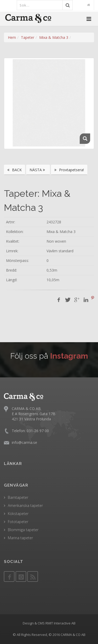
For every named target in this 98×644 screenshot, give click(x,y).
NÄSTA (38, 170)
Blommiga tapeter (23, 530)
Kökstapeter (18, 514)
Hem (12, 37)
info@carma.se (24, 442)
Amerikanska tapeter (25, 505)
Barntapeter (18, 497)
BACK (15, 170)
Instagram (69, 356)
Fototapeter (18, 522)
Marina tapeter (20, 538)
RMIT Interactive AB (60, 623)
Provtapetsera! (69, 170)
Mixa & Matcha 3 (54, 37)
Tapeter (28, 37)
